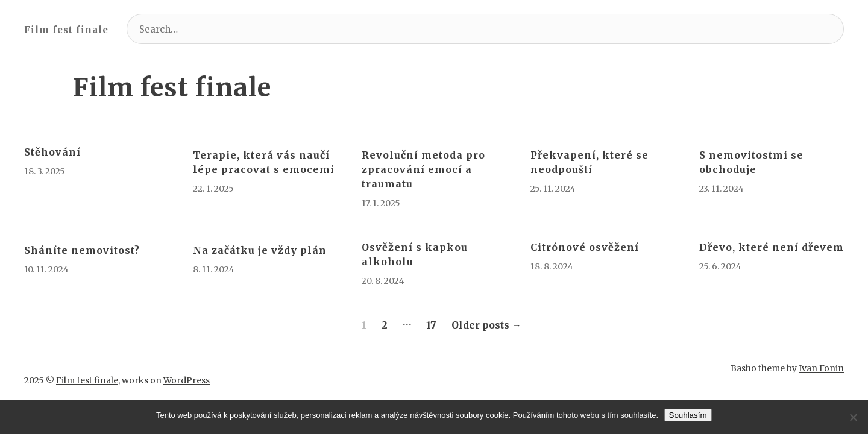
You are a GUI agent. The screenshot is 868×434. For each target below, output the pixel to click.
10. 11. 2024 (46, 269)
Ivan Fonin (821, 356)
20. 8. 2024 (383, 281)
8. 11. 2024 (214, 269)
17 (431, 325)
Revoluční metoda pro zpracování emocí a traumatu (423, 169)
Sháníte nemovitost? (82, 250)
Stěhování (52, 152)
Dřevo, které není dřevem (772, 247)
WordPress (187, 356)
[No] (853, 417)
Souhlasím (688, 415)
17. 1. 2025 (381, 203)
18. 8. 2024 (552, 266)
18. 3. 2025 (45, 171)
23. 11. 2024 (722, 189)
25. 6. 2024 (720, 266)
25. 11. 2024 (553, 189)
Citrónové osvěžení (585, 247)
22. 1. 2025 (213, 189)
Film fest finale (66, 30)
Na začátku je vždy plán (260, 250)
